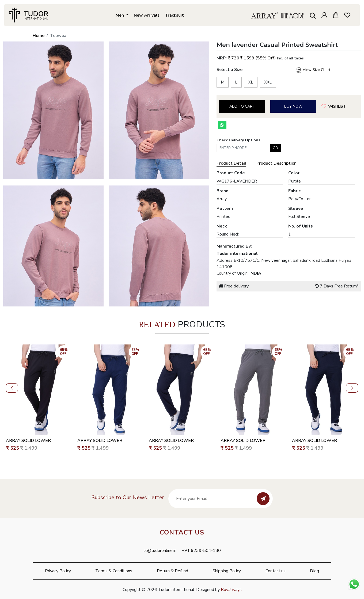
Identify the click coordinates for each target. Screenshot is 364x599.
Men (120, 15)
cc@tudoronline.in (160, 551)
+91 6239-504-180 (201, 551)
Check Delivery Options (238, 140)
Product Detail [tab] (231, 163)
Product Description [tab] (276, 163)
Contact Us (182, 532)
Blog (314, 571)
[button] (12, 388)
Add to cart (242, 106)
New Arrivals (147, 15)
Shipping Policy (227, 571)
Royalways (231, 590)
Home (39, 36)
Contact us (276, 571)
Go (275, 148)
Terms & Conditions (114, 571)
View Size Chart (313, 70)
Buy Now (293, 106)
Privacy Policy (58, 571)
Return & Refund (172, 571)
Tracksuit (174, 15)
